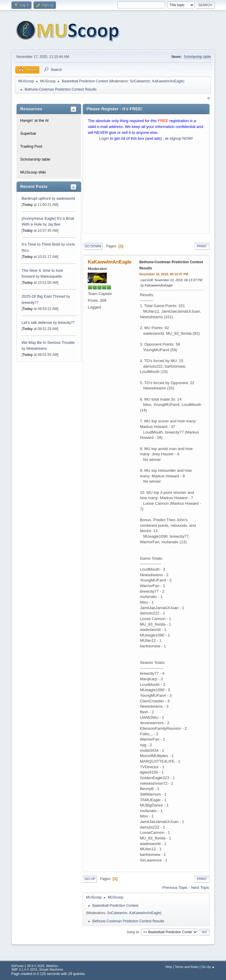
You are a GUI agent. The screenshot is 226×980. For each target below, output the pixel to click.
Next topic (200, 887)
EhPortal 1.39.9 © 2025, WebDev (35, 966)
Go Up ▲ (208, 967)
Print (202, 246)
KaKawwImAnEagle (168, 81)
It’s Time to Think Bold (41, 244)
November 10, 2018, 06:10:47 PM (164, 274)
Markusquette (51, 276)
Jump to (133, 932)
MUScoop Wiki (33, 172)
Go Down (93, 246)
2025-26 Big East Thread (43, 296)
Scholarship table (197, 57)
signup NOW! (181, 138)
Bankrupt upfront (36, 198)
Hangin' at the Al (34, 120)
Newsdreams (36, 349)
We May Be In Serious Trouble (48, 342)
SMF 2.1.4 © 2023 (24, 969)
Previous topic (175, 887)
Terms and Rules (187, 967)
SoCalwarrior (140, 81)
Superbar (28, 133)
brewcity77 (30, 303)
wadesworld (66, 199)
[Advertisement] (146, 189)
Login (104, 138)
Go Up (90, 879)
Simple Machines (51, 969)
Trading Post (31, 146)
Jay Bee (54, 224)
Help (169, 967)
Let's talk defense (37, 322)
